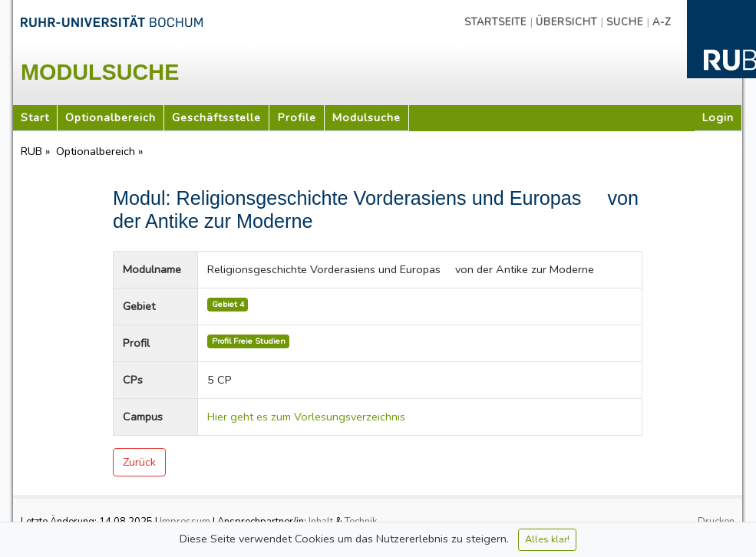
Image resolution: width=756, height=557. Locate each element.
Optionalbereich (111, 117)
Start (35, 117)
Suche (625, 22)
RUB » (37, 151)
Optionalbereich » (101, 151)
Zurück (139, 462)
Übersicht (566, 22)
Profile (297, 117)
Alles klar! (547, 539)
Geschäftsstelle (216, 117)
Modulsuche (366, 117)
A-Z (662, 22)
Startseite (495, 22)
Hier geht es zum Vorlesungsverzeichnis (306, 417)
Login (718, 117)
